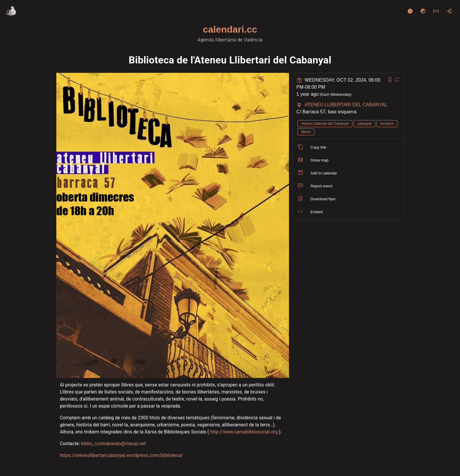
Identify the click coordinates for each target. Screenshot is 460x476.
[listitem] (348, 147)
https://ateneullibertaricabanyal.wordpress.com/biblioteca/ (121, 455)
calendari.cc (230, 29)
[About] (410, 11)
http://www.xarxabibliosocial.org (244, 432)
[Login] (449, 11)
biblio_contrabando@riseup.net (113, 444)
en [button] (436, 11)
